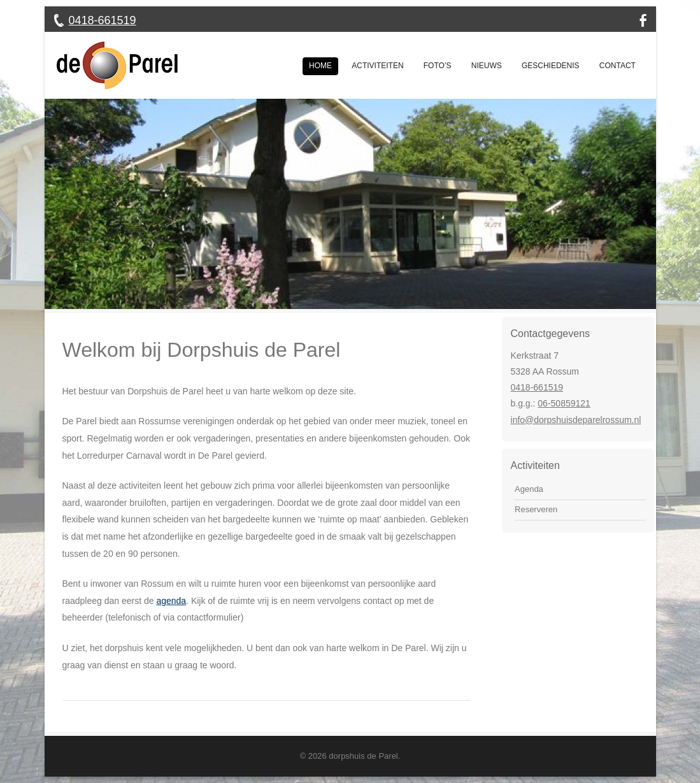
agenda (171, 601)
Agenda (529, 489)
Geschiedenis (551, 66)
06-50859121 (564, 403)
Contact (618, 66)
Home (320, 66)
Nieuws (487, 66)
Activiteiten (377, 66)
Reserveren (536, 509)
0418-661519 (103, 20)
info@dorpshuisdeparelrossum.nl (576, 420)
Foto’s (438, 66)
